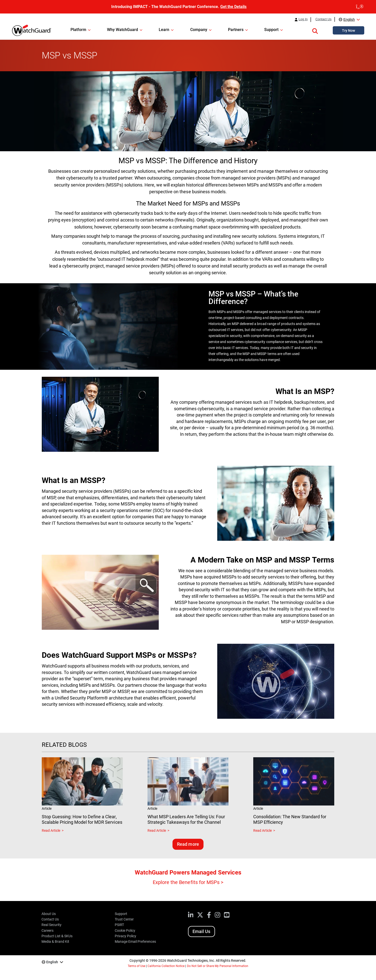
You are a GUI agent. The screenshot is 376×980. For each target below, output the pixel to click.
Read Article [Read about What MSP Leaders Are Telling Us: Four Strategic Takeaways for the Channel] (157, 830)
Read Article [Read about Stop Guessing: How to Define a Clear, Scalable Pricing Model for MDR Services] (51, 830)
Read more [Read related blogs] (188, 844)
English (349, 19)
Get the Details (233, 7)
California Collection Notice (166, 966)
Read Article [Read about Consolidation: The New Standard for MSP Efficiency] (262, 830)
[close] (360, 7)
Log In (303, 19)
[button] (315, 30)
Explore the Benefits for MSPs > (188, 882)
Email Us (201, 931)
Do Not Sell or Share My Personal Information (218, 966)
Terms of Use (136, 966)
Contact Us (323, 19)
